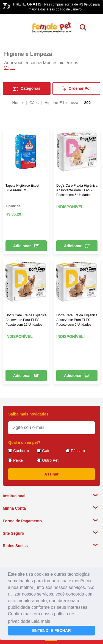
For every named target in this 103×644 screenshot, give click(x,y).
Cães (34, 103)
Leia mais (41, 621)
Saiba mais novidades (28, 414)
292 (87, 103)
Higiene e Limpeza (61, 103)
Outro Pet (50, 460)
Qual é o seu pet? (24, 442)
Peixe (18, 460)
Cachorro (21, 451)
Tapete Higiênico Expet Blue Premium (22, 188)
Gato (46, 451)
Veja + (9, 68)
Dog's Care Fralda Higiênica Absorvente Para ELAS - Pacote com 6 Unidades (77, 190)
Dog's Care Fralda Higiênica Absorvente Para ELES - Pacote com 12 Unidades (26, 320)
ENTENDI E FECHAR (51, 631)
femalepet (18, 103)
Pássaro (78, 451)
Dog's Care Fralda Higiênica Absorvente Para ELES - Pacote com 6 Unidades (77, 320)
